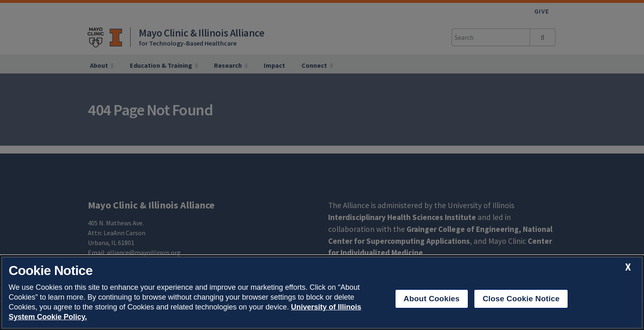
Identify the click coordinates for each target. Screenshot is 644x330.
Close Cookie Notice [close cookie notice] (521, 299)
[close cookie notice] (628, 267)
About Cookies (432, 299)
